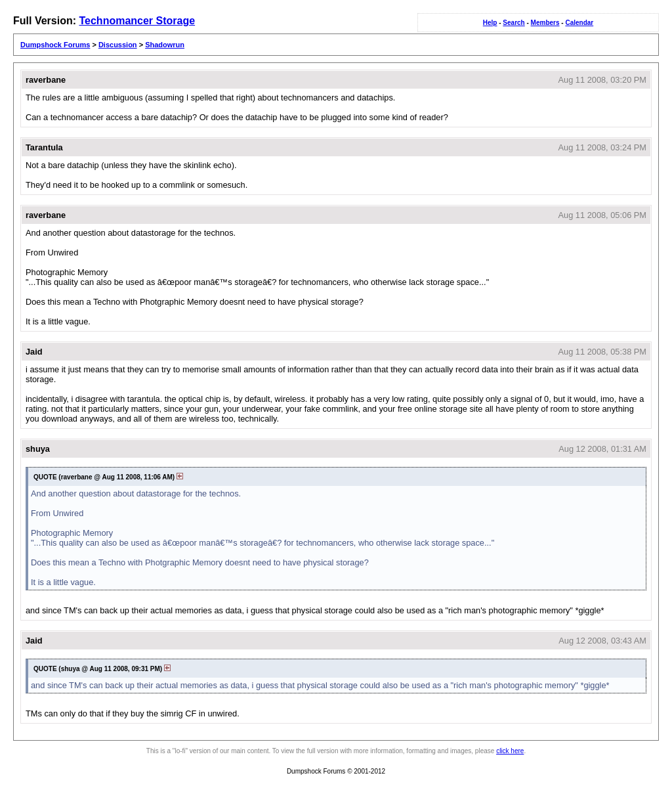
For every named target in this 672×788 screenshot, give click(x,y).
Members (545, 23)
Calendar (579, 23)
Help (490, 23)
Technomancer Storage (137, 21)
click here (510, 751)
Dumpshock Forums (55, 45)
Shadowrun (165, 45)
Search (514, 23)
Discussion (118, 45)
